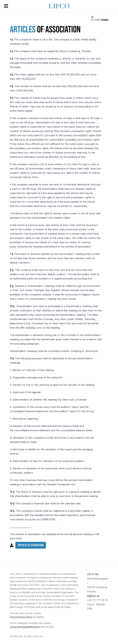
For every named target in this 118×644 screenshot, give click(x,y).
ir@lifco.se (93, 596)
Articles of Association (31, 545)
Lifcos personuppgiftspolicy (25, 627)
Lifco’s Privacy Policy (21, 617)
